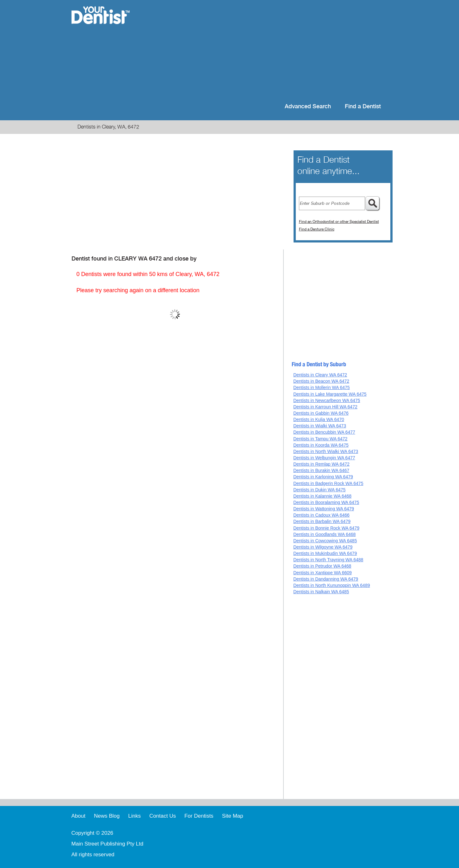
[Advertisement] (270, 51)
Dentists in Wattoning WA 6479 (324, 509)
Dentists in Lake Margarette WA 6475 (330, 394)
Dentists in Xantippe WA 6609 (323, 573)
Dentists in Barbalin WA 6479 (322, 521)
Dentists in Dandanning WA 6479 (326, 579)
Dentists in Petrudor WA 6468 (322, 566)
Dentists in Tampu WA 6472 (320, 439)
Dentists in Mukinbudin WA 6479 (325, 553)
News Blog (107, 816)
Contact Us (163, 816)
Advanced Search (308, 107)
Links (134, 816)
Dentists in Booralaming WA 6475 (326, 502)
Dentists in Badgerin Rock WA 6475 (328, 483)
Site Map (233, 816)
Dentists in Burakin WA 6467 (321, 470)
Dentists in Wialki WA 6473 (320, 426)
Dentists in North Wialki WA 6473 (326, 451)
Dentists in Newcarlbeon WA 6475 (327, 400)
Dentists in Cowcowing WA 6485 (325, 541)
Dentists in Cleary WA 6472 (320, 375)
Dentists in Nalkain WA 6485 (321, 592)
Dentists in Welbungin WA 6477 (324, 458)
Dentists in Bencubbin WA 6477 (324, 432)
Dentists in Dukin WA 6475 (319, 490)
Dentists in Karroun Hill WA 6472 (325, 407)
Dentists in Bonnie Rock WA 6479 (326, 528)
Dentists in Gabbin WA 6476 (321, 413)
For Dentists (199, 816)
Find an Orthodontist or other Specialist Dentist (339, 222)
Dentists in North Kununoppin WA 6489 (332, 585)
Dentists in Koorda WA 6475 (321, 445)
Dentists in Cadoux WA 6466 (321, 515)
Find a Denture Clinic (317, 229)
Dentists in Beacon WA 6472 (321, 381)
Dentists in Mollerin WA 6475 (321, 387)
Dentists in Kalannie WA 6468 (322, 496)
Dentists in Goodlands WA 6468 (324, 534)
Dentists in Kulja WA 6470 (319, 419)
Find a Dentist (363, 107)
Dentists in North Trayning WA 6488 (328, 560)
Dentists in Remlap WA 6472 (321, 464)
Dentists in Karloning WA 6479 (323, 477)
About (78, 816)
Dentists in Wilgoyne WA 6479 (323, 547)
